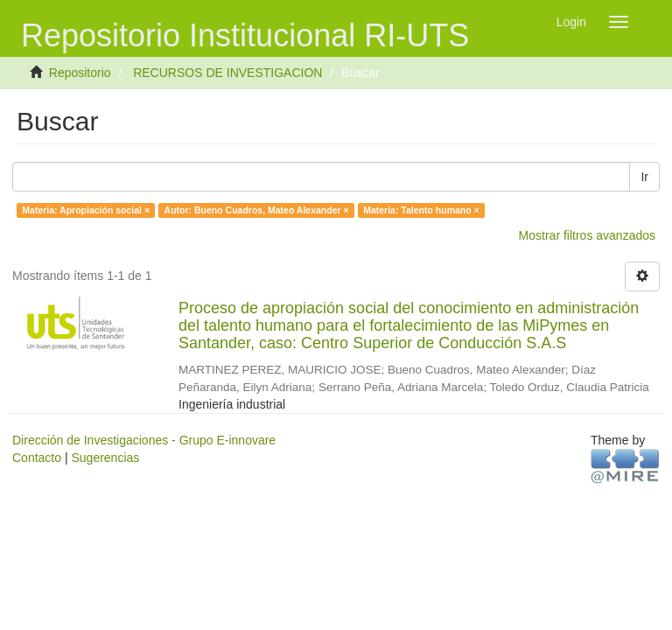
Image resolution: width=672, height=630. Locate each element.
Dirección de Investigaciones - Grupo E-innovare (144, 440)
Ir (644, 177)
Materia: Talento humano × (421, 210)
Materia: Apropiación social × (86, 210)
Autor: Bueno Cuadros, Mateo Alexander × (257, 210)
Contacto (37, 458)
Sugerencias (105, 458)
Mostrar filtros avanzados (587, 235)
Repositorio (80, 73)
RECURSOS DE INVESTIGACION (227, 73)
